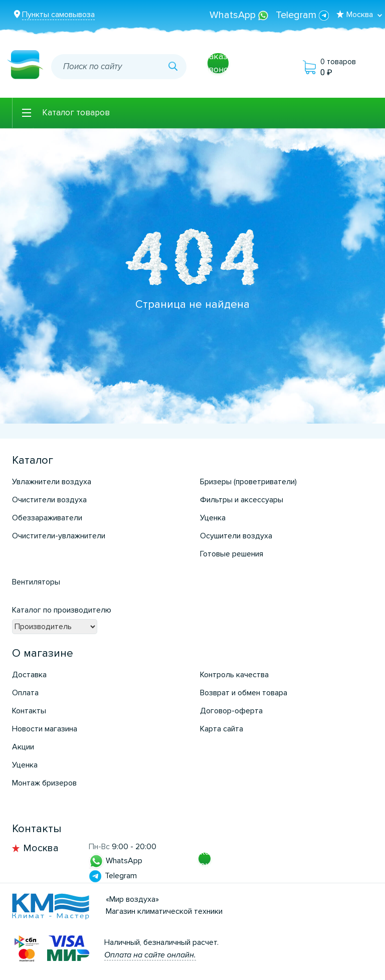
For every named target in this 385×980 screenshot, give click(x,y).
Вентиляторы (36, 582)
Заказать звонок (223, 63)
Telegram (302, 15)
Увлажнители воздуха (52, 482)
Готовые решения (232, 554)
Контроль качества (234, 675)
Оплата (25, 693)
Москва (41, 848)
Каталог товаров (76, 113)
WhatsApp (240, 15)
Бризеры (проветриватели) (248, 482)
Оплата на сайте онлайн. (150, 955)
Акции (23, 747)
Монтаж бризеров (44, 783)
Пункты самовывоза (58, 15)
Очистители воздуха (49, 500)
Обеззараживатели (47, 518)
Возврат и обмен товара (244, 693)
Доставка (29, 675)
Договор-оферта (231, 711)
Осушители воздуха (236, 536)
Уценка (213, 518)
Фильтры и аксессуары (242, 500)
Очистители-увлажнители (59, 536)
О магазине (43, 653)
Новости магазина (45, 729)
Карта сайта (222, 729)
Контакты (29, 711)
